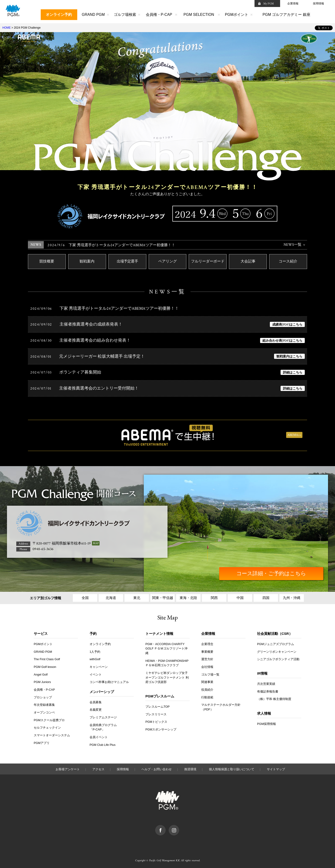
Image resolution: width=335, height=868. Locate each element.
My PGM (269, 3)
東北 (137, 596)
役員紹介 (207, 688)
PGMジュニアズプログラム (276, 642)
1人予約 (95, 650)
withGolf (95, 657)
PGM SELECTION (199, 15)
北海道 (111, 596)
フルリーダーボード (208, 262)
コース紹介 (288, 262)
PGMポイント (237, 15)
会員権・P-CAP (159, 15)
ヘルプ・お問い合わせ (157, 767)
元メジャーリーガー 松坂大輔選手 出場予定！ (102, 356)
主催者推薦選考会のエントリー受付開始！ (99, 388)
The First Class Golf (47, 657)
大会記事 (248, 262)
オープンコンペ (44, 711)
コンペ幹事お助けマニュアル (109, 680)
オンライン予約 (59, 15)
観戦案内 (87, 262)
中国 (240, 596)
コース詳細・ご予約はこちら (283, 572)
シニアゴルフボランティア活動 (278, 657)
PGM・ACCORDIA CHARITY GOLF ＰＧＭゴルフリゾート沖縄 (167, 646)
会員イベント (99, 735)
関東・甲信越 (163, 596)
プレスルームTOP (158, 705)
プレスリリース (156, 712)
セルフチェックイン (47, 726)
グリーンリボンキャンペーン (277, 650)
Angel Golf (41, 672)
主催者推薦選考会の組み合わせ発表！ (95, 341)
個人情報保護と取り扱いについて (232, 767)
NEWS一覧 (293, 245)
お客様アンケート (68, 767)
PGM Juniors (43, 680)
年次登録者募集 (44, 703)
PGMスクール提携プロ (49, 718)
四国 (266, 596)
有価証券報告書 (268, 689)
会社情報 (207, 665)
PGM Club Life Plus (103, 743)
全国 (85, 596)
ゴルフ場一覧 (210, 672)
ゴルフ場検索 (125, 15)
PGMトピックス (156, 720)
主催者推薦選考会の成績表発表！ (91, 325)
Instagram (179, 825)
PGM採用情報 (267, 722)
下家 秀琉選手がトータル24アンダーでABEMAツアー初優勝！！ (111, 245)
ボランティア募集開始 (80, 372)
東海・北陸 (188, 596)
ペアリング (167, 262)
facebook (166, 825)
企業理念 (207, 642)
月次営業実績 (266, 682)
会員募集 (96, 700)
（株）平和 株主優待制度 (274, 697)
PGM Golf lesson (45, 665)
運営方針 (207, 657)
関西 (214, 596)
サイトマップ (276, 767)
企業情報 (293, 3)
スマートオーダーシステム (52, 733)
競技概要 (47, 262)
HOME (7, 28)
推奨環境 (190, 767)
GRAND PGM (93, 15)
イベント (96, 672)
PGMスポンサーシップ (161, 727)
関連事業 (207, 680)
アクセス (98, 767)
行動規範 (207, 695)
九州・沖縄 (292, 596)
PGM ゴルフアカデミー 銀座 (286, 15)
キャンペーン (99, 665)
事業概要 (207, 650)
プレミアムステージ (103, 715)
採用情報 (318, 3)
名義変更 (96, 708)
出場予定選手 (127, 262)
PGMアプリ (42, 741)
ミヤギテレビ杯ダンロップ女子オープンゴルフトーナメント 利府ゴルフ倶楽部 (167, 676)
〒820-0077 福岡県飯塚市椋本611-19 (62, 541)
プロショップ (43, 695)
